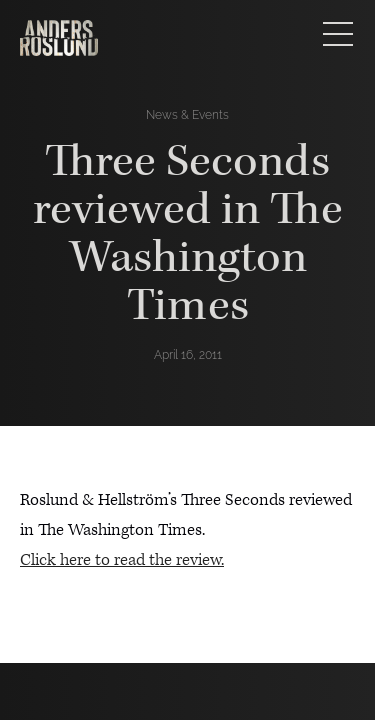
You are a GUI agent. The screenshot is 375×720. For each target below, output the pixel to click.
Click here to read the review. (122, 560)
